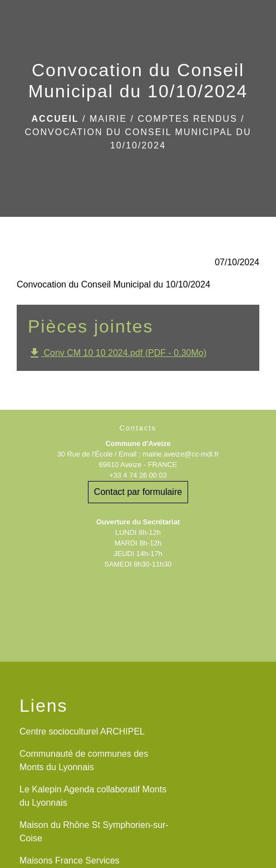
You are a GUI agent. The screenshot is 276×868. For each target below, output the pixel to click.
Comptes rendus (187, 119)
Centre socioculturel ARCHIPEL (82, 731)
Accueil (55, 119)
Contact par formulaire (138, 492)
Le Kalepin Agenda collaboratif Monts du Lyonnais (93, 796)
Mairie (108, 119)
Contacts (138, 428)
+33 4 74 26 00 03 (138, 475)
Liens (44, 706)
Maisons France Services (70, 860)
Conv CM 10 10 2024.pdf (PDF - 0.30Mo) (117, 353)
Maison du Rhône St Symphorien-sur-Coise (94, 832)
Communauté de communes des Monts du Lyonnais (84, 760)
